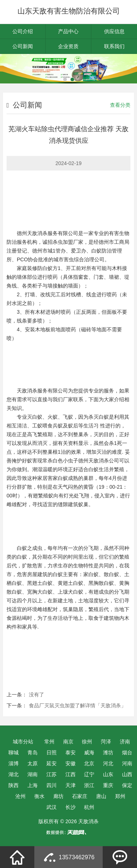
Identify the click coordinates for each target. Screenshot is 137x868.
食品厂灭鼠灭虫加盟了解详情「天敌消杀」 (77, 705)
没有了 (37, 695)
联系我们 (114, 46)
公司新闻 (23, 46)
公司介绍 (23, 31)
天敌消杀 (37, 233)
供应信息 (114, 31)
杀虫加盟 (63, 242)
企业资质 (68, 46)
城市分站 (23, 742)
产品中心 (68, 31)
